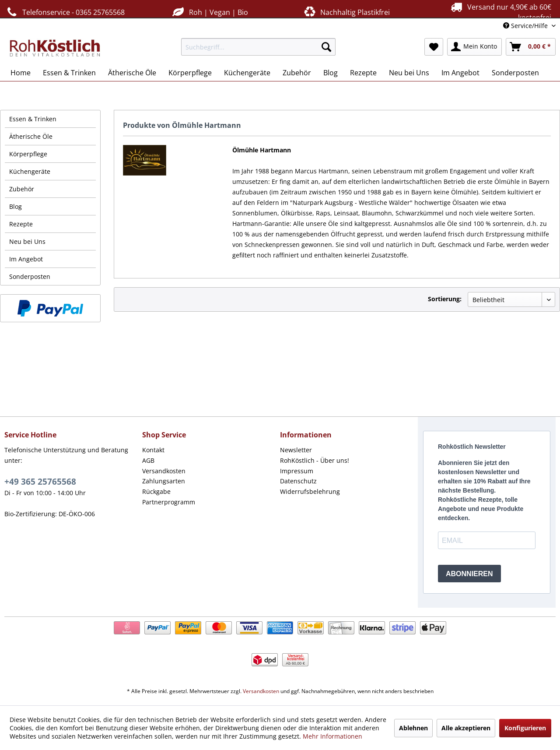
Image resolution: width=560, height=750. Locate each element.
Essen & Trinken (33, 119)
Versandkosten (164, 471)
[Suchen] (326, 47)
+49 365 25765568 (40, 482)
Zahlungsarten (164, 481)
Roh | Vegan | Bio (209, 12)
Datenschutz (298, 481)
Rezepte (21, 224)
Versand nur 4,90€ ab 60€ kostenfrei (500, 12)
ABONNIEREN (469, 574)
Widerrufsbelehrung (310, 491)
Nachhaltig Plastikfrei (346, 12)
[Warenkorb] (531, 47)
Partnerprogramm (169, 502)
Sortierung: (445, 299)
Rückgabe (156, 491)
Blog (16, 206)
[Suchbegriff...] (258, 47)
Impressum (297, 471)
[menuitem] (258, 47)
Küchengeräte (30, 171)
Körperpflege (28, 154)
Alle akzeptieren (466, 728)
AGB (148, 460)
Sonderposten (30, 276)
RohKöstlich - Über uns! (315, 460)
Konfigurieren (525, 728)
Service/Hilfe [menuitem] (526, 26)
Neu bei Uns (27, 241)
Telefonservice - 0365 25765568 (65, 12)
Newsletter (296, 450)
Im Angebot (26, 259)
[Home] (21, 73)
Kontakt (153, 450)
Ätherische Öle (31, 136)
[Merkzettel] (434, 47)
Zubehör (22, 189)
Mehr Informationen (332, 736)
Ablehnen (413, 728)
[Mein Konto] (474, 47)
